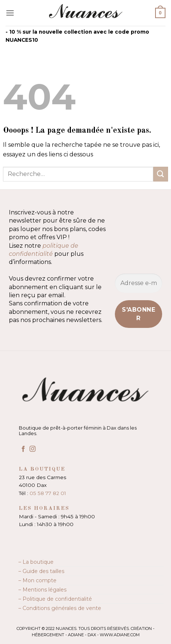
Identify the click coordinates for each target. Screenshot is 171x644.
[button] (10, 13)
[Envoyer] (161, 174)
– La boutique (36, 562)
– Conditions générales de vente (60, 608)
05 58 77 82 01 (48, 493)
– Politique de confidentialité (55, 599)
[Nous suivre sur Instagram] (33, 449)
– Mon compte (37, 580)
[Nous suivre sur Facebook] (23, 449)
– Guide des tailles (41, 571)
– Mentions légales (42, 590)
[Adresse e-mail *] (138, 283)
